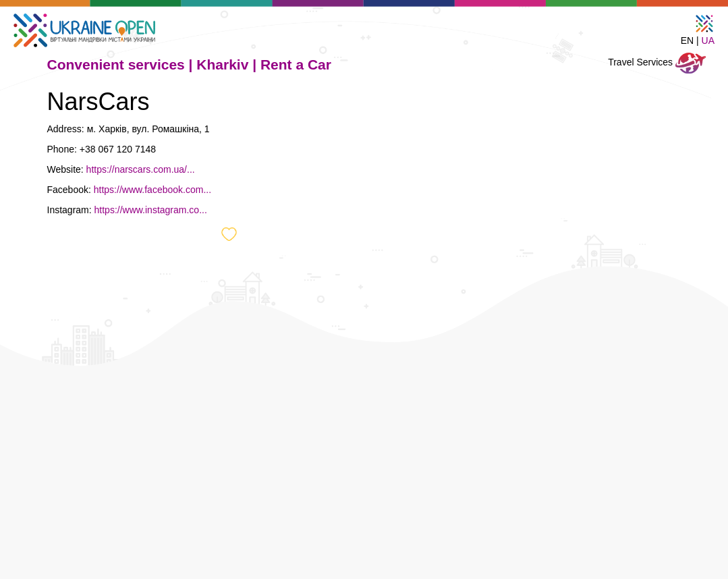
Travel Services (657, 63)
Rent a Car (296, 64)
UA (708, 40)
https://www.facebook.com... (152, 190)
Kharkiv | (228, 64)
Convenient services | (122, 64)
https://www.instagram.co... (151, 210)
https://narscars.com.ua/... (141, 169)
